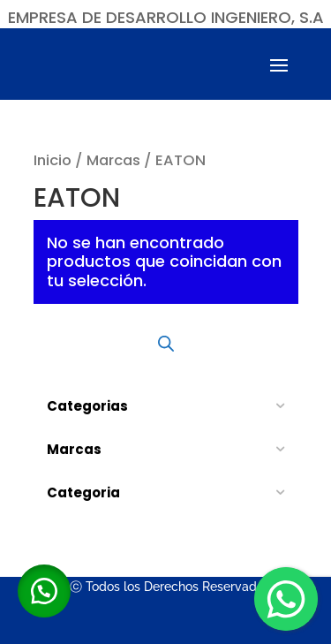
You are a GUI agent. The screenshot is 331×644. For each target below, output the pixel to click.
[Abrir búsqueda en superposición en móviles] (166, 344)
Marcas (113, 160)
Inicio (53, 160)
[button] (44, 591)
